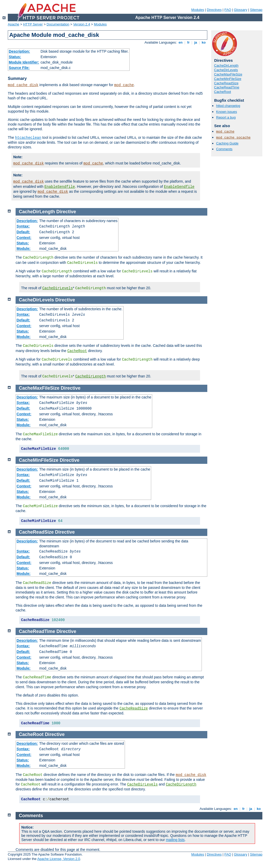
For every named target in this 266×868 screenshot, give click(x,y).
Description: (19, 51)
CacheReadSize (226, 83)
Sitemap (256, 10)
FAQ (228, 10)
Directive (66, 212)
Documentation (58, 24)
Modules (198, 10)
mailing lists (175, 840)
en (181, 42)
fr (188, 42)
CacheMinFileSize (228, 79)
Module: (24, 249)
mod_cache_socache (233, 138)
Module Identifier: (24, 62)
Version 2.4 (82, 24)
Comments (224, 149)
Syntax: (23, 226)
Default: (23, 232)
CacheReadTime (227, 87)
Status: (15, 57)
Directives (214, 10)
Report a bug (226, 117)
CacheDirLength (226, 66)
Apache (14, 24)
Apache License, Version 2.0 (59, 859)
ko (204, 42)
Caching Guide (227, 143)
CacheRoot (222, 92)
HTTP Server (33, 24)
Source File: (19, 68)
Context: (24, 238)
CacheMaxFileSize (228, 74)
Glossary (240, 10)
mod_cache (124, 85)
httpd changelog (228, 106)
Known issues (227, 112)
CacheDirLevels (226, 70)
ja (196, 42)
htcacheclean (28, 138)
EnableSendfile (60, 187)
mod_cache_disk (23, 85)
